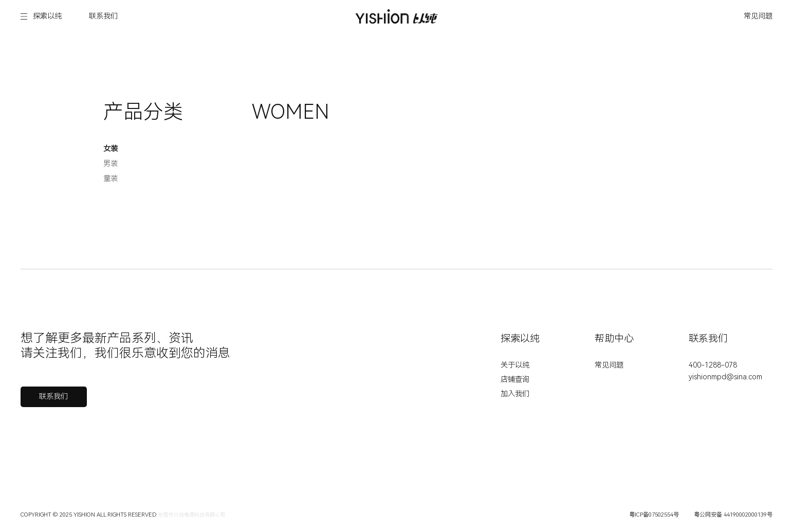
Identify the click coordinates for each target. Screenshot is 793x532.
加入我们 (515, 394)
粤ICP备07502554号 (654, 515)
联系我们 (103, 16)
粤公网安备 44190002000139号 (733, 515)
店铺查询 (515, 380)
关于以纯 (515, 365)
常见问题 (758, 16)
